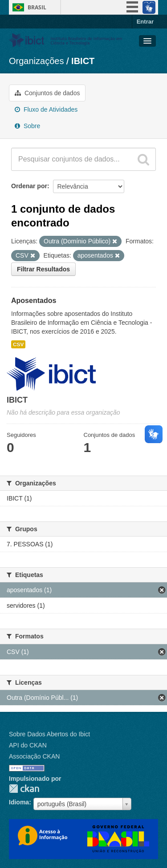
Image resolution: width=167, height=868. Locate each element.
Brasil (37, 7)
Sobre (27, 126)
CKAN (24, 789)
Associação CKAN (34, 756)
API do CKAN (28, 745)
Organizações (36, 61)
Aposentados (34, 301)
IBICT (83, 61)
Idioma (19, 802)
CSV (18, 344)
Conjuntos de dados (47, 93)
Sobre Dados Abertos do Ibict (49, 734)
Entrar (145, 22)
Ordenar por (29, 186)
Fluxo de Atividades (46, 109)
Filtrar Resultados (43, 269)
